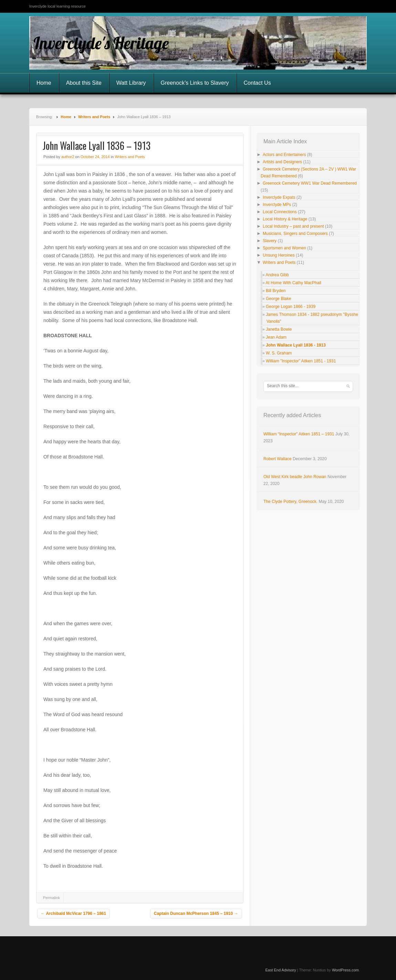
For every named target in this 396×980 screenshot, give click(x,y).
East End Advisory (280, 970)
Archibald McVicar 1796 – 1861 (74, 914)
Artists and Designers (282, 162)
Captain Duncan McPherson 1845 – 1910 (196, 914)
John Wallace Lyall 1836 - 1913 (296, 345)
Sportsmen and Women (284, 248)
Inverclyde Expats (279, 197)
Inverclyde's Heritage (101, 43)
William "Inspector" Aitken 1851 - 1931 (301, 361)
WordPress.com (345, 970)
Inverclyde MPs (277, 205)
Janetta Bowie (279, 329)
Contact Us (257, 83)
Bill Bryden (276, 291)
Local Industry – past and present (293, 226)
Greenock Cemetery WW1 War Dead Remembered (310, 183)
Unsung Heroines (279, 255)
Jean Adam (276, 337)
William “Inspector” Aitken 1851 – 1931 (299, 434)
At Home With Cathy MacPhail (293, 283)
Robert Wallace (278, 459)
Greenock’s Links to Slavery (195, 83)
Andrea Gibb (277, 275)
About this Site (84, 83)
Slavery (270, 241)
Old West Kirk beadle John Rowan (295, 477)
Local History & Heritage (285, 219)
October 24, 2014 (95, 157)
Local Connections (280, 212)
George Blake (278, 299)
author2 (68, 157)
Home (44, 83)
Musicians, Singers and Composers (295, 234)
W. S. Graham (279, 353)
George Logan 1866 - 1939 (291, 307)
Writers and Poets (94, 117)
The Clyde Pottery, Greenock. (290, 502)
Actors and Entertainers (284, 155)
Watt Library (131, 83)
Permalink (51, 898)
